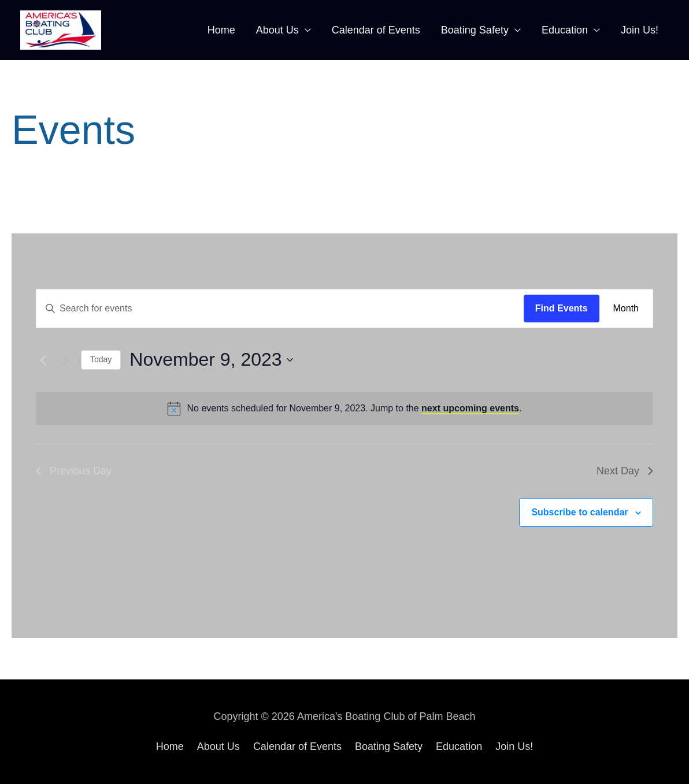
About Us (277, 30)
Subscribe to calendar (579, 512)
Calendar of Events (376, 30)
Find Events (562, 308)
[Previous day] (43, 360)
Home (221, 30)
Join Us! (640, 30)
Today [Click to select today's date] (101, 359)
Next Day (625, 471)
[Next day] (65, 360)
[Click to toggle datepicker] (211, 360)
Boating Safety (475, 30)
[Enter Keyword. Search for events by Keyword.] (280, 309)
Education (565, 30)
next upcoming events (470, 408)
